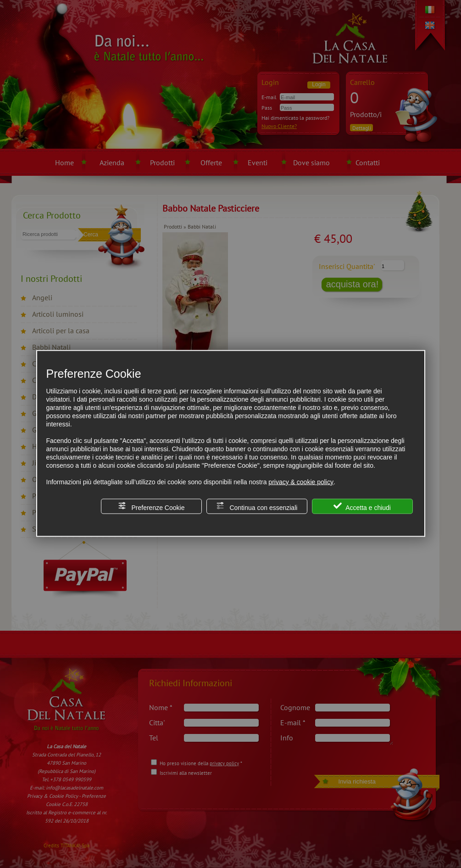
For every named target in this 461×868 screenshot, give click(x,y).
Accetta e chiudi (362, 506)
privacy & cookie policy (301, 482)
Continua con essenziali (257, 506)
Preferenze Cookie (151, 506)
